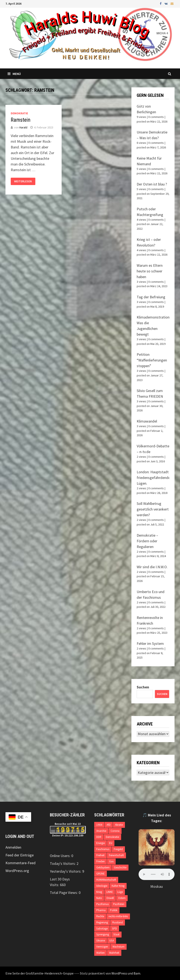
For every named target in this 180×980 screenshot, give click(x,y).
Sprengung (103, 934)
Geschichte (120, 867)
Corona (115, 831)
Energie (101, 843)
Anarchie (101, 831)
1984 (99, 825)
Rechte (100, 916)
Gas (111, 861)
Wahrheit (114, 953)
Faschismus (103, 849)
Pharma (101, 910)
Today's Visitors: (63, 863)
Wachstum (118, 947)
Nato (99, 898)
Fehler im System (150, 643)
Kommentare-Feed (21, 863)
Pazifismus (103, 904)
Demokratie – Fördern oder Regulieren (147, 541)
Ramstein (21, 120)
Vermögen (102, 947)
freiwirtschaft (116, 855)
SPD (114, 929)
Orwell (110, 898)
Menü (14, 74)
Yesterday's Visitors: (66, 871)
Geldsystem (103, 867)
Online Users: (61, 856)
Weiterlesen (23, 181)
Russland (118, 922)
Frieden (101, 861)
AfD (109, 825)
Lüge (120, 892)
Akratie (119, 825)
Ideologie (102, 886)
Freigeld (118, 849)
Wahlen (101, 953)
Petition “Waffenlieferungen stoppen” (152, 360)
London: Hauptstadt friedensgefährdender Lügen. (154, 478)
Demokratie (19, 113)
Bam (137, 973)
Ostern (122, 898)
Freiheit (100, 855)
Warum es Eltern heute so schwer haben (150, 271)
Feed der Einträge (20, 855)
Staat (116, 934)
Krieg (99, 892)
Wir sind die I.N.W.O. (152, 567)
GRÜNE (101, 874)
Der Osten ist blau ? (152, 184)
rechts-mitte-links (118, 916)
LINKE (110, 892)
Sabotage (102, 929)
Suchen (143, 687)
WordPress (119, 973)
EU (111, 843)
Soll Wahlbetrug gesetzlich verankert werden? (153, 509)
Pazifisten (119, 904)
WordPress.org (17, 871)
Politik (114, 910)
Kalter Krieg (118, 886)
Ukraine (101, 941)
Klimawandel (147, 421)
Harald (23, 127)
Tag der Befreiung (151, 297)
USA (112, 941)
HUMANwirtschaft (106, 880)
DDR (99, 837)
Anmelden (13, 847)
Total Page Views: (64, 893)
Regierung (102, 922)
